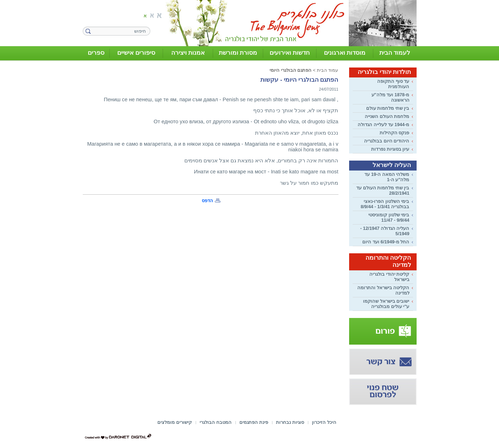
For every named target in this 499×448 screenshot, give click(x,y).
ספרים (96, 53)
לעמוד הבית (395, 53)
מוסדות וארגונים (345, 53)
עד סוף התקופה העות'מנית (393, 84)
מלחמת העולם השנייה (387, 116)
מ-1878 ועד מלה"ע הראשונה (390, 97)
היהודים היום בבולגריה (387, 141)
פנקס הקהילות (395, 133)
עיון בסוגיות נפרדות (390, 149)
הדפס (207, 201)
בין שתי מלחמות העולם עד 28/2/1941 (383, 190)
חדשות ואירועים (290, 53)
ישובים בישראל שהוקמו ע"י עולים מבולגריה (386, 304)
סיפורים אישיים (136, 53)
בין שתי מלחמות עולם (388, 108)
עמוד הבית (328, 70)
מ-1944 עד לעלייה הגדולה (383, 125)
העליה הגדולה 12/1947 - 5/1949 (385, 231)
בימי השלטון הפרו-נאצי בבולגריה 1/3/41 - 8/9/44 (385, 204)
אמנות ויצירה (188, 53)
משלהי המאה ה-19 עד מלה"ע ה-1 (387, 177)
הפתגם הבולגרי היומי (291, 70)
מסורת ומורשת (238, 53)
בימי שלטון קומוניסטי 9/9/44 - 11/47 (389, 217)
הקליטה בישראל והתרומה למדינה (383, 290)
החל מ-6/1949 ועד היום (386, 242)
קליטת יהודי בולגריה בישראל (389, 277)
